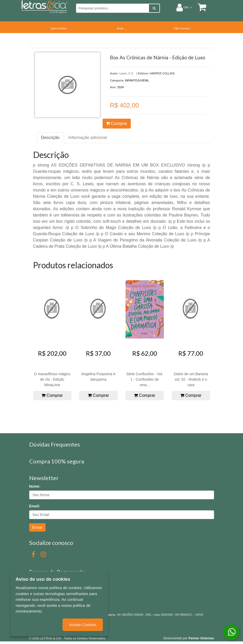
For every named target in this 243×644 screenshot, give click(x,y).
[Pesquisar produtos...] (113, 8)
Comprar (117, 123)
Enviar (38, 527)
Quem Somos (58, 28)
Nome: (35, 486)
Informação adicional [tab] (88, 138)
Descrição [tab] (50, 138)
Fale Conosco (182, 28)
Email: (35, 506)
